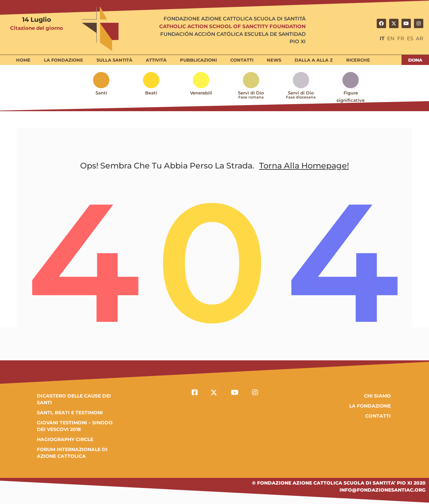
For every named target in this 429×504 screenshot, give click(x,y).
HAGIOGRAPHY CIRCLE (65, 439)
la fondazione (370, 406)
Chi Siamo (377, 396)
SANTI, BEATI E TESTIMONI (70, 413)
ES (410, 38)
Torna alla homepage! (304, 166)
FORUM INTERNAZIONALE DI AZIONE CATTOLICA (72, 453)
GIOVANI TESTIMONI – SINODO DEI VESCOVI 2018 (75, 426)
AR (420, 38)
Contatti (378, 416)
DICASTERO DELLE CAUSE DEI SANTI (74, 399)
